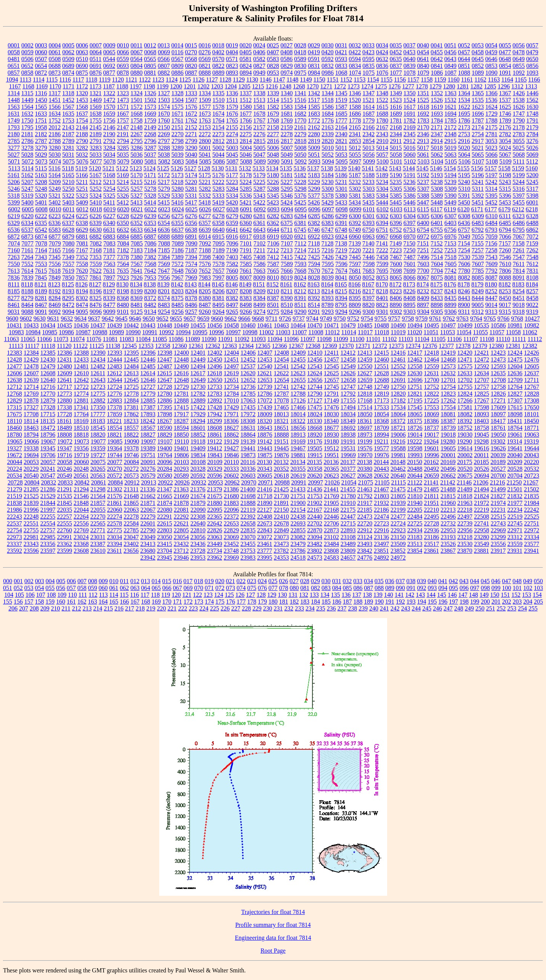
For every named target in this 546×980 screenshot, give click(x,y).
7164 (41, 250)
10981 (515, 325)
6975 (437, 237)
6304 (409, 216)
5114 (27, 168)
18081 (448, 414)
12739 (265, 387)
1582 (273, 107)
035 (379, 581)
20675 (465, 476)
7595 (328, 264)
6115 (423, 209)
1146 (266, 79)
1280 (449, 86)
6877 (55, 237)
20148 (398, 462)
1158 (427, 79)
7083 (110, 243)
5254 (109, 189)
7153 (450, 243)
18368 (381, 421)
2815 (259, 141)
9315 (505, 312)
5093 (314, 161)
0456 (450, 52)
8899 (450, 305)
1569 (96, 107)
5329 (164, 196)
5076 (82, 161)
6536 (14, 230)
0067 (136, 52)
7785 (478, 271)
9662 (231, 319)
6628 (68, 230)
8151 (259, 284)
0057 (532, 45)
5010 (328, 148)
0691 (96, 66)
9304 (423, 312)
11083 (126, 339)
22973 (14, 537)
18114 (31, 421)
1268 (299, 86)
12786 (265, 394)
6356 (191, 223)
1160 (454, 79)
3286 (136, 148)
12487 (165, 366)
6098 (342, 209)
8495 (218, 305)
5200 (532, 175)
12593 (498, 366)
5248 (41, 189)
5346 (287, 196)
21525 (31, 496)
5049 (287, 155)
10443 (148, 325)
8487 (205, 305)
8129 (109, 284)
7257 (478, 250)
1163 (494, 79)
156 (18, 602)
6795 (519, 230)
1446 (532, 93)
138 (367, 595)
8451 (519, 298)
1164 (507, 79)
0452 (396, 52)
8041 (341, 278)
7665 (273, 271)
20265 (98, 469)
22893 (348, 530)
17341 (81, 407)
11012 (332, 332)
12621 (265, 373)
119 (166, 595)
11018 (382, 332)
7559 (96, 264)
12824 (465, 394)
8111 (14, 284)
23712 (181, 551)
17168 (365, 400)
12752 (431, 387)
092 (422, 588)
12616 (181, 373)
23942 (148, 558)
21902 (315, 503)
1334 (205, 93)
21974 (498, 503)
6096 (314, 209)
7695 (382, 271)
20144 (381, 462)
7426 (328, 257)
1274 (367, 86)
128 (261, 595)
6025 (191, 209)
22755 (31, 530)
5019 (450, 148)
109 (62, 595)
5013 (369, 148)
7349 (68, 257)
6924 (341, 237)
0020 (246, 45)
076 (262, 588)
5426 (314, 202)
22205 (415, 510)
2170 (423, 127)
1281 (463, 86)
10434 (48, 325)
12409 (298, 353)
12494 (198, 366)
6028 (232, 209)
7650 (191, 271)
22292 (181, 517)
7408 (259, 257)
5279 (164, 189)
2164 (341, 127)
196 (443, 602)
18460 (14, 428)
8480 (123, 305)
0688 (55, 66)
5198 (505, 175)
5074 (55, 161)
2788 (55, 141)
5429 (328, 202)
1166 (534, 79)
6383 (328, 223)
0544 (109, 59)
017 (188, 581)
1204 (231, 86)
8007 (246, 278)
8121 (41, 284)
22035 (64, 510)
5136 (300, 168)
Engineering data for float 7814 (273, 938)
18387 (448, 421)
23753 (248, 551)
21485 (431, 489)
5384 (382, 196)
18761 (498, 428)
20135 (314, 462)
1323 (123, 93)
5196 (478, 175)
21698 (248, 496)
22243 (14, 517)
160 (61, 602)
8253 (505, 291)
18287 (181, 421)
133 (314, 595)
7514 (437, 257)
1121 (131, 79)
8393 (328, 298)
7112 (300, 243)
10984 (33, 332)
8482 (150, 305)
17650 (532, 407)
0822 (218, 66)
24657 (348, 558)
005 (61, 581)
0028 (300, 45)
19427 (231, 448)
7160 (14, 250)
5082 (164, 161)
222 (183, 608)
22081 (181, 510)
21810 (415, 496)
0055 (505, 45)
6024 (178, 209)
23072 (265, 537)
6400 (423, 223)
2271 (191, 134)
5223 (232, 182)
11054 (464, 332)
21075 (366, 482)
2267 (136, 134)
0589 (300, 59)
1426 (519, 93)
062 (124, 588)
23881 (482, 551)
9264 (218, 312)
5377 (314, 196)
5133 (259, 168)
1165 (521, 79)
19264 (431, 441)
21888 (248, 503)
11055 (480, 332)
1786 (464, 120)
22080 (165, 510)
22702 (315, 523)
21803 (381, 496)
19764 (165, 455)
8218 (382, 291)
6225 (82, 216)
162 (82, 602)
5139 (340, 168)
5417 (191, 202)
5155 (463, 168)
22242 (532, 510)
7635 (123, 271)
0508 (55, 59)
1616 (396, 107)
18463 (31, 428)
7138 (341, 243)
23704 (165, 551)
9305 (437, 312)
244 (416, 608)
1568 (82, 107)
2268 (150, 134)
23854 (415, 551)
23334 (532, 537)
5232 (355, 182)
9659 (203, 319)
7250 (409, 250)
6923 (328, 237)
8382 (232, 298)
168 (146, 602)
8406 (396, 298)
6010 (55, 209)
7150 (409, 243)
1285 (490, 86)
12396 (148, 353)
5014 (382, 148)
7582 (232, 264)
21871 (148, 503)
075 (252, 588)
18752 (465, 428)
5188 (369, 175)
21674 (198, 496)
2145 (96, 127)
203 (517, 602)
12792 (348, 394)
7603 (423, 264)
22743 (498, 523)
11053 (448, 332)
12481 (81, 366)
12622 (281, 373)
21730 (281, 496)
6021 (137, 209)
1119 (105, 79)
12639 (31, 380)
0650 (532, 59)
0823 (232, 66)
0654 (41, 66)
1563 (14, 107)
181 (284, 602)
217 (130, 608)
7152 (436, 243)
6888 (164, 237)
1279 (435, 86)
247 (448, 608)
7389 (177, 257)
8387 (273, 298)
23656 (131, 551)
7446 (369, 257)
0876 (96, 73)
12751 (415, 387)
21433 (298, 489)
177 (241, 602)
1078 (409, 73)
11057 (497, 332)
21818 (465, 496)
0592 (328, 59)
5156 (477, 168)
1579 (232, 107)
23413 (148, 544)
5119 (81, 168)
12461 (398, 359)
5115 (41, 168)
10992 (166, 332)
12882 (98, 400)
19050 (498, 435)
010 (114, 581)
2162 (314, 127)
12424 (515, 353)
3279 (41, 148)
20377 (348, 469)
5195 (464, 175)
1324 (136, 93)
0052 (464, 45)
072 (220, 588)
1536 (491, 100)
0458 (478, 52)
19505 (315, 448)
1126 (198, 79)
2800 (205, 141)
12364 (246, 346)
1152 (346, 79)
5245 (532, 182)
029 (315, 581)
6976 (450, 237)
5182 (300, 175)
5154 (450, 168)
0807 (164, 66)
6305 (423, 216)
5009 (314, 148)
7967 (177, 278)
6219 (14, 216)
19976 (381, 455)
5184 (328, 175)
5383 (369, 196)
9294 (341, 312)
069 (188, 588)
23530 (465, 544)
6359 (232, 223)
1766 (246, 120)
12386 (64, 353)
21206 (481, 482)
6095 (301, 209)
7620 (82, 271)
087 (369, 588)
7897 (109, 278)
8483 (164, 305)
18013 (281, 414)
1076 (382, 73)
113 (103, 595)
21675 (215, 496)
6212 (518, 209)
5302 (355, 189)
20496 (448, 469)
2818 (300, 141)
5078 (110, 161)
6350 (123, 223)
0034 (382, 45)
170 (167, 602)
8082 (464, 278)
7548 (532, 257)
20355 (298, 469)
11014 (349, 332)
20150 (414, 462)
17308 (532, 400)
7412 (273, 257)
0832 (328, 66)
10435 (64, 325)
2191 (123, 134)
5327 (136, 196)
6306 (437, 216)
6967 (382, 237)
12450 (215, 359)
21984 (532, 503)
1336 (232, 93)
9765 (490, 319)
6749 (355, 230)
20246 (64, 469)
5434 (355, 202)
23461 (265, 544)
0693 (123, 66)
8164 (327, 284)
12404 (231, 353)
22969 (498, 530)
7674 (341, 271)
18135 (47, 421)
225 (215, 608)
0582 (259, 59)
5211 (82, 182)
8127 (95, 284)
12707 (482, 380)
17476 (331, 407)
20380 (365, 469)
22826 (215, 530)
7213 (287, 250)
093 (432, 588)
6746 (314, 230)
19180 (331, 441)
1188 (122, 86)
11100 (357, 339)
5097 (355, 161)
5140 (354, 168)
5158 (504, 168)
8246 (464, 291)
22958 (482, 530)
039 (422, 581)
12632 (448, 373)
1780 (382, 120)
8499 (259, 305)
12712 (14, 387)
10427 (532, 319)
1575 (177, 107)
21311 (131, 489)
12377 (446, 346)
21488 (448, 489)
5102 (410, 161)
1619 (437, 107)
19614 (465, 448)
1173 (95, 86)
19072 (65, 441)
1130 (252, 79)
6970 (409, 237)
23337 (14, 544)
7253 (450, 250)
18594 (181, 428)
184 (315, 602)
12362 (213, 346)
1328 (177, 93)
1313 (531, 86)
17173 (381, 400)
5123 (136, 168)
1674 (218, 114)
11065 (28, 339)
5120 (95, 168)
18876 (265, 435)
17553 (431, 407)
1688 (382, 114)
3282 (82, 148)
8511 (300, 305)
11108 (487, 339)
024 (262, 581)
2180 (14, 134)
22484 (415, 517)
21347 (165, 489)
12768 (14, 394)
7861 (96, 278)
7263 (14, 257)
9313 (491, 312)
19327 (14, 448)
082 (315, 588)
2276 (259, 134)
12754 (448, 387)
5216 (150, 182)
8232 (423, 291)
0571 (232, 59)
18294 (198, 421)
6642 (246, 230)
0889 (218, 73)
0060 (41, 52)
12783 (215, 394)
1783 (423, 120)
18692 (348, 428)
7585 (246, 264)
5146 (436, 168)
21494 (482, 489)
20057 (48, 462)
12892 (215, 400)
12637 (532, 373)
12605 (532, 366)
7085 (137, 243)
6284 (300, 216)
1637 (82, 114)
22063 (131, 510)
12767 (532, 387)
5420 (232, 202)
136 (346, 595)
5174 (191, 175)
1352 (437, 93)
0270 (191, 52)
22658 (248, 523)
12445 (131, 359)
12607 (31, 373)
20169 (448, 462)
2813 (232, 141)
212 (77, 608)
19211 (381, 441)
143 (420, 595)
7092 (205, 243)
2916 (464, 141)
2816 (273, 141)
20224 (14, 469)
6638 (191, 230)
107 (41, 595)
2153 (205, 127)
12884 (131, 400)
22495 (431, 517)
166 (124, 602)
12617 (198, 373)
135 (336, 595)
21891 (281, 503)
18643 (265, 428)
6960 (355, 237)
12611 (98, 373)
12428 (14, 359)
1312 (517, 86)
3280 (55, 148)
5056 (369, 155)
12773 (64, 394)
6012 (82, 209)
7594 (314, 264)
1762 (191, 120)
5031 (68, 155)
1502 (150, 100)
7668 (300, 271)
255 (533, 608)
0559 (123, 59)
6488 (532, 223)
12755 (465, 387)
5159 (518, 168)
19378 (131, 448)
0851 (464, 66)
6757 (464, 230)
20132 (281, 462)
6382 (314, 223)
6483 (478, 223)
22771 (98, 530)
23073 (281, 537)
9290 (300, 312)
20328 (198, 469)
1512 (246, 100)
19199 (365, 441)
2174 (478, 127)
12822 (431, 394)
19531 (348, 448)
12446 (148, 359)
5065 (478, 155)
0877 (109, 73)
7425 (314, 257)
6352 (136, 223)
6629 (82, 230)
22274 (115, 517)
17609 (498, 407)
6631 (109, 230)
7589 (287, 264)
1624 (491, 107)
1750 (27, 120)
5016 (409, 148)
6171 (477, 209)
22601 (148, 523)
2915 (450, 141)
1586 (328, 107)
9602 (26, 319)
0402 (218, 52)
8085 (478, 278)
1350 (409, 93)
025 (273, 581)
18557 (131, 428)
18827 (148, 435)
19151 (281, 441)
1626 (519, 107)
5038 (164, 155)
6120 (464, 209)
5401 (41, 202)
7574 (191, 264)
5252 (96, 189)
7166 (68, 250)
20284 (165, 469)
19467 (298, 448)
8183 (518, 284)
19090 (132, 441)
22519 (515, 517)
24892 (381, 558)
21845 (64, 503)
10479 (348, 325)
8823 (382, 305)
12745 (331, 387)
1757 (123, 120)
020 (220, 581)
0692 (109, 66)
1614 (369, 107)
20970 (249, 482)
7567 (136, 264)
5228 (300, 182)
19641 (515, 448)
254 (522, 608)
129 (272, 595)
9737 (299, 319)
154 (537, 595)
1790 (519, 120)
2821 (341, 141)
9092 (55, 312)
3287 (150, 148)
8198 (123, 291)
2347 (437, 134)
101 (517, 588)
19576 (365, 448)
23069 (231, 537)
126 (240, 595)
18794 (31, 435)
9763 (463, 319)
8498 (246, 305)
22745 (515, 523)
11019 (398, 332)
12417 (415, 353)
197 (453, 602)
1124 (172, 79)
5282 (205, 189)
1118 (92, 79)
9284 (287, 312)
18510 (81, 428)
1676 (232, 114)
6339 (96, 223)
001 (18, 581)
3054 (505, 141)
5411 (109, 202)
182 (294, 602)
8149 (245, 284)
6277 (205, 216)
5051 (314, 155)
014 (156, 581)
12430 (48, 359)
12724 (115, 387)
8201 (164, 291)
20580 (165, 476)
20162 (431, 462)
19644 (532, 448)
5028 (27, 155)
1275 (381, 86)
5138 (327, 168)
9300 (369, 312)
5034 (109, 155)
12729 (181, 387)
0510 (82, 59)
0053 (478, 45)
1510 (218, 100)
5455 (519, 202)
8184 (532, 284)
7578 (218, 264)
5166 (82, 175)
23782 (281, 551)
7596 (341, 264)
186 (337, 602)
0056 (519, 45)
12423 (498, 353)
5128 (204, 168)
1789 (505, 120)
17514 (365, 407)
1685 (341, 114)
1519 (341, 100)
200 (485, 602)
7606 (464, 264)
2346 (423, 134)
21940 (415, 503)
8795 (341, 305)
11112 (535, 339)
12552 (398, 366)
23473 (281, 544)
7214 (300, 250)
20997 (315, 482)
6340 (109, 223)
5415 (164, 202)
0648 (505, 59)
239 (363, 608)
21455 (348, 489)
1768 (273, 120)
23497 (381, 544)
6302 (382, 216)
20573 (131, 476)
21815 (448, 496)
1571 (123, 107)
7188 (205, 250)
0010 (123, 45)
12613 (131, 373)
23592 (14, 551)
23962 (215, 558)
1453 (82, 100)
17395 (165, 407)
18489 (64, 428)
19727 (98, 455)
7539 (478, 257)
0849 (450, 66)
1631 (14, 114)
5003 (232, 148)
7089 (178, 243)
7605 (450, 264)
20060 (82, 462)
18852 (198, 435)
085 (347, 588)
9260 (205, 312)
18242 (147, 421)
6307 (450, 216)
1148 (293, 79)
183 (305, 602)
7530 (464, 257)
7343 (41, 257)
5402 (55, 202)
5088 (246, 161)
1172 (82, 86)
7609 (491, 264)
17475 (315, 407)
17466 (298, 407)
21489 (465, 489)
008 (93, 581)
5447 (423, 202)
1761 (177, 120)
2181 (27, 134)
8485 (177, 305)
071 (209, 588)
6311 (505, 216)
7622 (96, 271)
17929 (198, 414)
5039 (177, 155)
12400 (181, 353)
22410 (281, 517)
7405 (246, 257)
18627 (231, 428)
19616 (482, 448)
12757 (482, 387)
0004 (55, 45)
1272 (340, 86)
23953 (198, 558)
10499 (465, 325)
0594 (355, 59)
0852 (478, 66)
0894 (246, 73)
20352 (281, 469)
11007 (299, 332)
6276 (191, 216)
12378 (463, 346)
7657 (218, 271)
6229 (136, 216)
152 (516, 595)
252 (501, 608)
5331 (191, 196)
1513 (259, 100)
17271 (498, 400)
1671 (177, 114)
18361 (364, 421)
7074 (14, 243)
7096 (232, 243)
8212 (300, 291)
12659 (365, 380)
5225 (259, 182)
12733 (215, 387)
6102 (383, 209)
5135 (286, 168)
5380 (341, 196)
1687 (369, 114)
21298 (98, 489)
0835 (369, 66)
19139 (248, 441)
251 (491, 608)
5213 (109, 182)
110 (72, 595)
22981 (31, 537)
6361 (259, 223)
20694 (482, 476)
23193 (448, 537)
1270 (312, 86)
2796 (150, 141)
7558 (82, 264)
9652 (162, 319)
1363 (450, 93)
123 (208, 595)
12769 (31, 394)
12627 (365, 373)
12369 (329, 346)
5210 (68, 182)
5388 (423, 196)
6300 (355, 216)
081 (305, 588)
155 (8, 602)
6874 (41, 237)
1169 (42, 86)
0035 (396, 45)
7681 (355, 271)
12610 (81, 373)
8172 (395, 284)
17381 (131, 407)
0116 (177, 52)
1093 (532, 73)
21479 (415, 489)
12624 (315, 373)
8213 (314, 291)
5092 (301, 161)
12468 (448, 359)
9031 (14, 312)
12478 (31, 366)
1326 (150, 93)
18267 (164, 421)
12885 (148, 400)
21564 (98, 496)
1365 (478, 93)
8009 (259, 278)
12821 (415, 394)
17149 (331, 400)
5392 (478, 196)
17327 (31, 407)
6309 (478, 216)
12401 (198, 353)
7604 (437, 264)
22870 (315, 530)
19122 (215, 441)
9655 (176, 319)
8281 (41, 298)
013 (146, 581)
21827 (498, 496)
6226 (96, 216)
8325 (96, 298)
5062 (437, 155)
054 (39, 588)
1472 (109, 100)
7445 (355, 257)
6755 (437, 230)
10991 (150, 332)
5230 (328, 182)
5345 (273, 196)
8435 (450, 298)
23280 (482, 537)
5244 (519, 182)
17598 (482, 407)
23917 (498, 551)
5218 (177, 182)
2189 (96, 134)
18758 (482, 428)
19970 (365, 455)
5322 (68, 196)
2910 (382, 141)
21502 (532, 489)
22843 (265, 530)
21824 (482, 496)
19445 (281, 448)
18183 (97, 421)
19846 (231, 455)
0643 (450, 59)
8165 (341, 284)
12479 (48, 366)
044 (475, 581)
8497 (232, 305)
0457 (464, 52)
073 (231, 588)
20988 (282, 482)
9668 (258, 319)
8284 (55, 298)
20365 (331, 469)
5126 (177, 168)
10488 (381, 325)
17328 (48, 407)
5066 (491, 155)
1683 (314, 114)
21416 (265, 489)
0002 (27, 45)
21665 (165, 496)
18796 (48, 435)
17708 (31, 414)
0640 (409, 59)
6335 (41, 223)
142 (410, 595)
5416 (177, 202)
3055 (519, 141)
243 (406, 608)
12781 (181, 394)
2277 (273, 134)
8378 (191, 298)
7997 (218, 278)
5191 (409, 175)
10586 (498, 325)
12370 (346, 346)
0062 (68, 52)
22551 (31, 523)
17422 (198, 407)
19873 (248, 455)
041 (443, 581)
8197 (109, 291)
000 (8, 581)
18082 (465, 414)
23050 (165, 537)
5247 (27, 189)
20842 (82, 482)
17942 (215, 414)
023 (252, 581)
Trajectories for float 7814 (273, 912)
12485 (148, 366)
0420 (328, 52)
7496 (423, 257)
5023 (491, 148)
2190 (109, 134)
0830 (300, 66)
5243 (505, 182)
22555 (64, 523)
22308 (198, 517)
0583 (273, 59)
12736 (248, 387)
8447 (491, 298)
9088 (27, 312)
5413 (136, 202)
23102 (331, 537)
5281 (191, 189)
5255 (123, 189)
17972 (248, 414)
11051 (431, 332)
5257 (136, 189)
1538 (519, 100)
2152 (191, 127)
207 (24, 608)
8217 (369, 291)
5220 (191, 182)
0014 (177, 45)
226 (225, 608)
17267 (482, 400)
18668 (315, 428)
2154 (218, 127)
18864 (248, 435)
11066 (44, 339)
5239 (450, 182)
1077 (396, 73)
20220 (531, 462)
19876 (281, 455)
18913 (298, 435)
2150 (164, 127)
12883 (115, 400)
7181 (109, 250)
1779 (369, 120)
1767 (259, 120)
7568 (150, 264)
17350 (98, 407)
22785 (131, 530)
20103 (182, 462)
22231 (498, 510)
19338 (31, 448)
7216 (328, 250)
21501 (515, 489)
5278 (150, 189)
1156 (400, 79)
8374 (164, 298)
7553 (41, 264)
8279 (27, 298)
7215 (314, 250)
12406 (248, 353)
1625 (505, 107)
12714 (31, 387)
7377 (109, 257)
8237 (437, 291)
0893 (232, 73)
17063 (248, 400)
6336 (55, 223)
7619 (68, 271)
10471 (331, 325)
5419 (218, 202)
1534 (464, 100)
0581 (246, 59)
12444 (115, 359)
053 (29, 588)
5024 (505, 148)
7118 (314, 243)
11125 (96, 346)
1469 (96, 100)
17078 (281, 400)
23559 (515, 544)
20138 (364, 462)
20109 (215, 462)
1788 (491, 120)
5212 (96, 182)
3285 (123, 148)
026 (284, 581)
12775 (98, 394)
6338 (82, 223)
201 (496, 602)
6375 (287, 223)
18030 (331, 414)
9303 (409, 312)
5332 (205, 196)
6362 (273, 223)
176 (231, 602)
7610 (505, 264)
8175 (436, 284)
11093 (258, 339)
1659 (109, 114)
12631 (431, 373)
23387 (98, 544)
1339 (273, 93)
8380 (205, 298)
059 (93, 588)
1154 (373, 79)
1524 (409, 100)
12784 (231, 394)
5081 (151, 161)
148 (474, 595)
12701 (448, 380)
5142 (381, 168)
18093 (482, 414)
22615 (165, 523)
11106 (454, 339)
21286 (48, 489)
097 (475, 588)
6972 (423, 237)
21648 (131, 496)
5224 (246, 182)
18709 (381, 428)
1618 (423, 107)
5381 (355, 196)
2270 (177, 134)
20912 (132, 482)
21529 (48, 496)
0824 (246, 66)
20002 (465, 455)
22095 (215, 510)
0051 (450, 45)
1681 (287, 114)
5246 (14, 189)
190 (379, 602)
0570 (218, 59)
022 (241, 581)
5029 (41, 155)
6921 (300, 237)
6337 (68, 223)
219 (151, 608)
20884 (115, 482)
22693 (298, 523)
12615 (165, 373)
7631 (109, 271)
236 (331, 608)
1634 (55, 114)
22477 (398, 517)
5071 (14, 161)
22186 (381, 510)
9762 (449, 319)
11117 (32, 346)
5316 (519, 189)
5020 (464, 148)
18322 (298, 421)
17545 (415, 407)
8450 (505, 298)
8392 (314, 298)
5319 (27, 196)
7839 (27, 278)
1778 (355, 120)
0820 (191, 66)
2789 (68, 141)
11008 (316, 332)
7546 (505, 257)
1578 (218, 107)
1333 (191, 93)
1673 (205, 114)
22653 (231, 523)
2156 (246, 127)
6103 (396, 209)
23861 (431, 551)
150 (495, 595)
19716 (64, 455)
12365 (263, 346)
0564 (136, 59)
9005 (478, 305)
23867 (448, 551)
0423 (369, 52)
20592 (198, 476)
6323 (519, 216)
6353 (150, 223)
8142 (177, 284)
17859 (115, 414)
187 (347, 602)
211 (66, 608)
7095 (219, 243)
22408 (265, 517)
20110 (231, 462)
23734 (215, 551)
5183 (314, 175)
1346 (355, 93)
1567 (68, 107)
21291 (64, 489)
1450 (41, 100)
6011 (68, 209)
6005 (28, 209)
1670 (164, 114)
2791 (96, 141)
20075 (98, 462)
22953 (448, 530)
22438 (298, 517)
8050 (355, 278)
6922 (314, 237)
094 (443, 588)
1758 (136, 120)
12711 (531, 380)
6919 (273, 237)
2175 (491, 127)
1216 (271, 86)
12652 (248, 380)
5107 (478, 161)
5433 (341, 202)
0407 (273, 52)
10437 (98, 325)
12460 (381, 359)
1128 (225, 79)
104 (9, 595)
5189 (382, 175)
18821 (115, 435)
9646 (135, 319)
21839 (31, 503)
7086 (151, 243)
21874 (165, 503)
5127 (190, 168)
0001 (14, 45)
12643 (98, 380)
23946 (181, 558)
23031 (98, 537)
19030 (465, 435)
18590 (165, 428)
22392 (248, 517)
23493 (365, 544)
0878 (123, 73)
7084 (123, 243)
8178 (464, 284)
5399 (14, 202)
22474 (381, 517)
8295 (68, 298)
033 (358, 581)
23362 (64, 544)
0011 (136, 45)
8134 (136, 284)
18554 (115, 428)
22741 (482, 523)
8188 (27, 291)
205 (538, 602)
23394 (115, 544)
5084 (191, 161)
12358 (163, 346)
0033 (369, 45)
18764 (515, 428)
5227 (287, 182)
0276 (205, 52)
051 (8, 588)
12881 (81, 400)
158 (39, 602)
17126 (298, 400)
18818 (81, 435)
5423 (273, 202)
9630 (39, 319)
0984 (314, 73)
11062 (530, 332)
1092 (519, 73)
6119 (450, 209)
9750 (340, 319)
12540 (265, 366)
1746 (505, 114)
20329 (215, 469)
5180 (273, 175)
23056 (198, 537)
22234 (515, 510)
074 (241, 588)
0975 (300, 73)
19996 (431, 455)
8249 (478, 291)
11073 (61, 339)
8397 (369, 298)
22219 (482, 510)
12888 (181, 400)
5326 (123, 196)
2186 (55, 134)
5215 (136, 182)
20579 (148, 476)
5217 (164, 182)
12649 (198, 380)
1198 (149, 86)
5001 (205, 148)
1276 (394, 86)
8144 (204, 284)
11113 (16, 346)
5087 (232, 161)
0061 (55, 52)
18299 (214, 421)
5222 (218, 182)
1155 (386, 79)
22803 (165, 530)
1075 (369, 73)
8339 (109, 298)
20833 (65, 482)
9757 (394, 319)
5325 (109, 196)
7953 (150, 278)
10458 (231, 325)
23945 (165, 558)
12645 (131, 380)
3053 (491, 141)
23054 (181, 537)
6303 (396, 216)
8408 (409, 298)
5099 (369, 161)
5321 (55, 196)
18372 (398, 421)
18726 (415, 428)
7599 (382, 264)
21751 (298, 496)
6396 (396, 223)
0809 (177, 66)
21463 (365, 489)
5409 (82, 202)
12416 (398, 353)
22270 (98, 517)
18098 (515, 414)
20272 (131, 469)
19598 (415, 448)
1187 (109, 86)
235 (321, 608)
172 (188, 602)
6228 (123, 216)
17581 (465, 407)
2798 (177, 141)
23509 (398, 544)
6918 (259, 237)
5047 (259, 155)
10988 (100, 332)
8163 (314, 284)
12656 (315, 380)
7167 (82, 250)
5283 (218, 189)
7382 (150, 257)
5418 (205, 202)
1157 (413, 79)
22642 (215, 523)
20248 (81, 469)
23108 (348, 537)
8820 (369, 305)
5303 (369, 189)
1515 (287, 100)
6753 (409, 230)
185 (326, 602)
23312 (515, 537)
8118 (27, 284)
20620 (315, 476)
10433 (31, 325)
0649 (519, 59)
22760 (64, 530)
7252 (437, 250)
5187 (355, 175)
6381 (300, 223)
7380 (136, 257)
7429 (341, 257)
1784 (437, 120)
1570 (109, 107)
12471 (465, 359)
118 (155, 595)
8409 (423, 298)
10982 (532, 325)
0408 (287, 52)
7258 (491, 250)
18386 (431, 421)
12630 (415, 373)
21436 (315, 489)
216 (119, 608)
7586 (259, 264)
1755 (96, 120)
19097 (148, 441)
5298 (300, 189)
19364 (115, 448)
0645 (478, 59)
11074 (77, 339)
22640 (198, 523)
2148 (136, 127)
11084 (143, 339)
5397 (519, 196)
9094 (68, 312)
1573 (150, 107)
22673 (265, 523)
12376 (430, 346)
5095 (342, 161)
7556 (55, 264)
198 (464, 602)
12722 (81, 387)
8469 (55, 305)
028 (305, 581)
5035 (123, 155)
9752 (353, 319)
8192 (55, 291)
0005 (68, 45)
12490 (181, 366)
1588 (355, 107)
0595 (369, 59)
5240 (464, 182)
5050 (300, 155)
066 (167, 588)
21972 (482, 503)
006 (71, 581)
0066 (123, 52)
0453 (409, 52)
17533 (381, 407)
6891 (191, 237)
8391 (300, 298)
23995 (265, 558)
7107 (287, 243)
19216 (398, 441)
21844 (48, 503)
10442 (131, 325)
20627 (348, 476)
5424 (287, 202)
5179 (259, 175)
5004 (246, 148)
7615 (41, 271)
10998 (250, 332)
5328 (150, 196)
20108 (198, 462)
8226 (409, 291)
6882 (96, 237)
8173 (409, 284)
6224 (68, 216)
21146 (464, 482)
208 (34, 608)
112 (93, 595)
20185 (481, 462)
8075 (437, 278)
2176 (505, 127)
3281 (68, 148)
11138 (113, 346)
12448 (181, 359)
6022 (151, 209)
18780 (14, 435)
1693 (437, 114)
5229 (314, 182)
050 (538, 581)
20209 (515, 462)
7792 (491, 271)
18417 (498, 421)
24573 (315, 558)
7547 (519, 257)
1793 (14, 127)
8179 (477, 284)
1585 (314, 107)
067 (177, 588)
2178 (519, 127)
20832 (49, 482)
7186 (177, 250)
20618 (281, 476)
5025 (519, 148)
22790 (148, 530)
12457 (331, 359)
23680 (148, 551)
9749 (326, 319)
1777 (341, 120)
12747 (348, 387)
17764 (81, 414)
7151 (423, 243)
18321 (281, 421)
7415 (287, 257)
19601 (431, 448)
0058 (14, 52)
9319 (532, 312)
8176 (450, 284)
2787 (41, 141)
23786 (298, 551)
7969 (191, 278)
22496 (448, 517)
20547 (48, 476)
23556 (498, 544)
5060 (409, 155)
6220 (27, 216)
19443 (265, 448)
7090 (191, 243)
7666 (287, 271)
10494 (415, 325)
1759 (150, 120)
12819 (381, 394)
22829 (231, 530)
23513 (415, 544)
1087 (450, 73)
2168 (396, 127)
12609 (64, 373)
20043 (532, 455)
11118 (48, 346)
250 (480, 608)
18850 (181, 435)
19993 (415, 455)
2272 (205, 134)
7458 (382, 257)
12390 (98, 353)
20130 (264, 462)
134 (325, 595)
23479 (298, 544)
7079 (55, 243)
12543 (315, 366)
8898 (437, 305)
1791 (532, 120)
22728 (431, 523)
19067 (48, 441)
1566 (55, 107)
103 (538, 588)
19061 (515, 435)
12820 (398, 394)
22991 (64, 537)
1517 (314, 100)
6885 (136, 237)
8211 (286, 291)
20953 (215, 482)
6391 (341, 223)
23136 (381, 537)
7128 (327, 243)
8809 (355, 305)
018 (199, 581)
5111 (519, 161)
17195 (415, 400)
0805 (150, 66)
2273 (218, 134)
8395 (355, 298)
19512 (331, 448)
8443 (464, 298)
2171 (437, 127)
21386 (231, 489)
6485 (505, 223)
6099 (355, 209)
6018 (96, 209)
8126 (82, 284)
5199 (519, 175)
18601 (198, 428)
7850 (68, 278)
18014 (298, 414)
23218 (465, 537)
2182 (41, 134)
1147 (279, 79)
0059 (27, 52)
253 (512, 608)
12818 (365, 394)
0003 (41, 45)
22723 (381, 523)
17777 (98, 414)
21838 (14, 503)
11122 (81, 346)
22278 (131, 517)
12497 (231, 366)
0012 (150, 45)
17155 (348, 400)
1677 (246, 114)
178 (252, 602)
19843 (215, 455)
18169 (81, 421)
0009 (109, 45)
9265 (232, 312)
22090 (198, 510)
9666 (244, 319)
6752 (396, 230)
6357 (205, 223)
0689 (68, 66)
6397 (409, 223)
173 (199, 602)
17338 (64, 407)
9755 (381, 319)
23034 (115, 537)
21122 (415, 482)
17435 (248, 407)
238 (353, 608)
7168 (96, 250)
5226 (273, 182)
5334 (232, 196)
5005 (259, 148)
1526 (437, 100)
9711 (271, 319)
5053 (341, 155)
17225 (431, 400)
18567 (148, 428)
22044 (81, 510)
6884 (123, 237)
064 (146, 588)
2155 (232, 127)
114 (114, 595)
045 (485, 581)
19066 (31, 441)
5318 (14, 196)
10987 (83, 332)
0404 (232, 52)
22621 (181, 523)
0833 (341, 66)
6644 (273, 230)
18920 (315, 435)
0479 (532, 52)
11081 (110, 339)
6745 (300, 230)
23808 (331, 551)
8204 (191, 291)
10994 (183, 332)
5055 (355, 155)
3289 (177, 148)
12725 (131, 387)
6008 (41, 209)
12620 (248, 373)
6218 (532, 209)
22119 (248, 510)
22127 (265, 510)
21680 (231, 496)
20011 (481, 455)
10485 (365, 325)
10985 (50, 332)
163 (93, 602)
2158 (273, 127)
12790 (315, 394)
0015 (191, 45)
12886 (165, 400)
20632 (381, 476)
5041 (205, 155)
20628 (365, 476)
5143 (395, 168)
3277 (14, 148)
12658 (348, 380)
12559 (431, 366)
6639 (205, 230)
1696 (478, 114)
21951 (431, 503)
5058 (396, 155)
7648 (177, 271)
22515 (498, 517)
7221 (369, 250)
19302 (498, 441)
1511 (232, 100)
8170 (382, 284)
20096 (165, 462)
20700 (498, 476)
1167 (15, 86)
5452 (491, 202)
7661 (246, 271)
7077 (28, 243)
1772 (314, 120)
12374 (413, 346)
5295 (287, 189)
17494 (348, 407)
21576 (115, 496)
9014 (491, 305)
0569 (205, 59)
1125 (185, 79)
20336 (248, 469)
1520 (355, 100)
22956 (465, 530)
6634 (150, 230)
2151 (177, 127)
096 (464, 588)
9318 (519, 312)
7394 (191, 257)
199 (475, 602)
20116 (248, 462)
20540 (31, 476)
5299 (314, 189)
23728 (198, 551)
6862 (532, 230)
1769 (287, 120)
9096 (96, 312)
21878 (181, 503)
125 (229, 595)
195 (432, 602)
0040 (423, 45)
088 (379, 588)
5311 (478, 189)
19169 (298, 441)
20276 (148, 469)
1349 (396, 93)
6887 (150, 237)
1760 (164, 120)
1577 (205, 107)
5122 (122, 168)
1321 (96, 93)
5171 (150, 175)
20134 (298, 462)
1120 (118, 79)
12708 (498, 380)
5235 (396, 182)
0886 (177, 73)
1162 (480, 79)
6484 (491, 223)
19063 (532, 435)
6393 (369, 223)
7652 (205, 271)
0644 (464, 59)
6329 (14, 223)
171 (177, 602)
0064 (96, 52)
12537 (248, 366)
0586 (287, 59)
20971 (265, 482)
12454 (281, 359)
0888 (205, 73)
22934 (415, 530)
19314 (515, 441)
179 (262, 602)
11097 (308, 339)
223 (193, 608)
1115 (52, 79)
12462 (415, 359)
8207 (232, 291)
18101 (532, 414)
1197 (136, 86)
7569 (164, 264)
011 (124, 581)
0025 (273, 45)
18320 (264, 421)
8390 (287, 298)
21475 (398, 489)
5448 (437, 202)
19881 (298, 455)
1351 (423, 93)
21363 (181, 489)
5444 (382, 202)
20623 (331, 476)
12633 (465, 373)
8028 (314, 278)
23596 (31, 551)
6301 (369, 216)
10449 (181, 325)
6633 (136, 230)
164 (103, 602)
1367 (505, 93)
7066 (505, 237)
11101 (373, 339)
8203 (177, 291)
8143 (191, 284)
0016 (205, 45)
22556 (81, 523)
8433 (437, 298)
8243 (450, 291)
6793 (491, 230)
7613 (14, 271)
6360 (246, 223)
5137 (313, 168)
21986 (14, 510)
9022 (532, 305)
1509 (205, 100)
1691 (409, 114)
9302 (396, 312)
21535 (64, 496)
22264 (81, 517)
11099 (341, 339)
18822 (131, 435)
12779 (148, 394)
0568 (191, 59)
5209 (55, 182)
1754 (82, 120)
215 (108, 608)
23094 (315, 537)
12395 (131, 353)
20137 (348, 462)
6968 (396, 237)
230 (268, 608)
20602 (231, 476)
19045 (482, 435)
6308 (464, 216)
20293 (181, 469)
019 (209, 581)
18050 (365, 414)
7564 (123, 264)
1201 (190, 86)
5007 (287, 148)
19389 (148, 448)
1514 (273, 100)
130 (282, 595)
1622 (464, 107)
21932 (381, 503)
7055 (478, 237)
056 (61, 588)
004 (50, 581)
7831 (532, 271)
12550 (365, 366)
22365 (215, 517)
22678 (281, 523)
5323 (82, 196)
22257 (64, 517)
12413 (365, 353)
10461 (265, 325)
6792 (478, 230)
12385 (48, 353)
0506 (27, 59)
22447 (348, 517)
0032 (355, 45)
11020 (415, 332)
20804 (32, 482)
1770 (300, 120)
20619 (298, 476)
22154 (298, 510)
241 (384, 608)
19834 (198, 455)
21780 (348, 496)
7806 (505, 271)
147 (463, 595)
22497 (465, 517)
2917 (478, 141)
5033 (96, 155)
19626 (498, 448)
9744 (312, 319)
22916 (381, 530)
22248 (31, 517)
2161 (300, 127)
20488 (415, 469)
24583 (331, 558)
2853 (355, 141)
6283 (287, 216)
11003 (283, 332)
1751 (41, 120)
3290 (191, 148)
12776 (115, 394)
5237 (423, 182)
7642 (150, 271)
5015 (396, 148)
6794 (505, 230)
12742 (298, 387)
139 (378, 595)
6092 (260, 209)
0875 (82, 73)
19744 (115, 455)
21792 (365, 496)
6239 (150, 216)
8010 (273, 278)
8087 (491, 278)
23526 (448, 544)
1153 (360, 79)
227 (236, 608)
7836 (14, 278)
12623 (298, 373)
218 (140, 608)
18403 (481, 421)
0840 (423, 66)
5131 (231, 168)
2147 (123, 127)
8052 (369, 278)
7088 (164, 243)
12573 (448, 366)
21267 (531, 482)
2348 (450, 134)
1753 (68, 120)
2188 (82, 134)
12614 (148, 373)
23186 (431, 537)
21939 (398, 503)
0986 (328, 73)
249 (469, 608)
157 (29, 602)
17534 (398, 407)
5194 (450, 175)
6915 (218, 237)
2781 (491, 134)
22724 (398, 523)
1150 (319, 79)
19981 (398, 455)
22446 (331, 517)
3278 (27, 148)
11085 (159, 339)
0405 (246, 52)
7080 (69, 243)
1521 (369, 100)
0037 (409, 45)
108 (51, 595)
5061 (423, 155)
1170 (55, 86)
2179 (532, 127)
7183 (136, 250)
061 (114, 588)
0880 (136, 73)
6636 (164, 230)
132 (304, 595)
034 (369, 581)
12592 (482, 366)
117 (145, 595)
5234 (382, 182)
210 (55, 608)
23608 (81, 551)
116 (134, 595)
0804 (136, 66)
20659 (431, 476)
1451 (55, 100)
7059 (491, 237)
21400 (248, 489)
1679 (273, 114)
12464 (431, 359)
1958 (41, 127)
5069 (532, 155)
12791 (331, 394)
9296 (355, 312)
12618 (215, 373)
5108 (492, 161)
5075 (69, 161)
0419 (314, 52)
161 (71, 602)
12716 (48, 387)
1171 (68, 86)
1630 (532, 107)
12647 (165, 380)
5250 (68, 189)
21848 (81, 503)
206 (13, 608)
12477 (14, 366)
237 (342, 608)
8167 (368, 284)
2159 (287, 127)
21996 (31, 510)
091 (411, 588)
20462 (398, 469)
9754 (367, 319)
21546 (81, 496)
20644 (415, 476)
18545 (98, 428)
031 (337, 581)
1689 (396, 114)
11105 (438, 339)
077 (273, 588)
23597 (48, 551)
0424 (382, 52)
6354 (164, 223)
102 (528, 588)
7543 (491, 257)
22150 (281, 510)
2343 (382, 134)
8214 (328, 291)
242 (395, 608)
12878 (31, 400)
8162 (300, 284)
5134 (272, 168)
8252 (491, 291)
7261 (519, 250)
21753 (315, 496)
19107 (165, 441)
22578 (115, 523)
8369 (136, 298)
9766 (504, 319)
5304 (382, 189)
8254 (519, 291)
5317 (532, 189)
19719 (81, 455)
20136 (331, 462)
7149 (395, 243)
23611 (114, 551)
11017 (365, 332)
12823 (448, 394)
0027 (287, 45)
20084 (132, 462)
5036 (136, 155)
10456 (215, 325)
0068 (150, 52)
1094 (12, 79)
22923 (398, 530)
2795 (136, 141)
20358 (315, 469)
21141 (431, 482)
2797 (164, 141)
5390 (450, 196)
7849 (55, 278)
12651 (231, 380)
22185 (365, 510)
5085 (205, 161)
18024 (315, 414)
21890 (265, 503)
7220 (355, 250)
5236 (409, 182)
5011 (341, 148)
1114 (38, 79)
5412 (123, 202)
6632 (123, 230)
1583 (287, 107)
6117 (437, 209)
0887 (191, 73)
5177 (232, 175)
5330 (177, 196)
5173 (177, 175)
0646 (491, 59)
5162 (27, 175)
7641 (136, 271)
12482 (98, 366)
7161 (27, 250)
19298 (481, 441)
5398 (532, 196)
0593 (341, 59)
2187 (68, 134)
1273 (353, 86)
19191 (348, 441)
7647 (164, 271)
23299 (498, 537)
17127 (315, 400)
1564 (27, 107)
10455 (198, 325)
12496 (215, 366)
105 (19, 595)
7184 (150, 250)
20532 (532, 469)
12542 (298, 366)
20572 (115, 476)
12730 (198, 387)
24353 (281, 558)
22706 (331, 523)
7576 (205, 264)
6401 (437, 223)
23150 (398, 537)
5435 (369, 202)
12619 (231, 373)
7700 (423, 271)
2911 (396, 141)
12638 (14, 380)
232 (289, 608)
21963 (465, 503)
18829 (165, 435)
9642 (108, 319)
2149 (150, 127)
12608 (48, 373)
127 (251, 595)
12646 (148, 380)
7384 (164, 257)
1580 (246, 107)
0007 (96, 45)
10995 (200, 332)
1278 (422, 86)
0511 (95, 59)
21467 (381, 489)
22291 (165, 517)
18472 (48, 428)
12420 (465, 353)
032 (347, 581)
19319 (531, 441)
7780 (464, 271)
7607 (478, 264)
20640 (398, 476)
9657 (190, 319)
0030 (328, 45)
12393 (115, 353)
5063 (450, 155)
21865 (131, 503)
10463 (281, 325)
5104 (437, 161)
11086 (176, 339)
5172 (164, 175)
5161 (14, 175)
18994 (381, 435)
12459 (365, 359)
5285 (246, 189)
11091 (225, 339)
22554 (48, 523)
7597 (355, 264)
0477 (505, 52)
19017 (431, 435)
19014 (415, 435)
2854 (369, 141)
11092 (242, 339)
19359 (98, 448)
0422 (355, 52)
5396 (505, 196)
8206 (218, 291)
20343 (265, 469)
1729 (491, 114)
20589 (181, 476)
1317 (55, 93)
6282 (273, 216)
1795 (27, 127)
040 (432, 581)
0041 (437, 45)
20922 (165, 482)
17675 (14, 414)
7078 (41, 243)
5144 (409, 168)
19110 (181, 441)
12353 (146, 346)
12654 (281, 380)
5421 (246, 202)
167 (135, 602)
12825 (482, 394)
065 (156, 588)
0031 (341, 45)
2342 (369, 134)
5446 (409, 202)
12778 (131, 394)
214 (98, 608)
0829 (287, 66)
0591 (314, 59)
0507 (41, 59)
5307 (423, 189)
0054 (491, 45)
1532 (450, 100)
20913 (149, 482)
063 (135, 588)
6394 (382, 223)
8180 (491, 284)
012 (135, 581)
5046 (246, 155)
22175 (348, 510)
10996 (217, 332)
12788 (298, 394)
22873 (331, 530)
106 (30, 595)
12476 (532, 359)
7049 (464, 237)
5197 (491, 175)
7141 (382, 243)
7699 (409, 271)
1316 (41, 93)
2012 (55, 127)
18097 (498, 414)
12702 (465, 380)
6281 (259, 216)
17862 (131, 414)
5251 (82, 189)
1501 (136, 100)
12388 (81, 353)
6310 (491, 216)
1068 (341, 73)
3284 (109, 148)
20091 (148, 462)
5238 (437, 182)
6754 (423, 230)
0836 (382, 66)
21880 (215, 503)
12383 (14, 353)
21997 (48, 510)
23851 (381, 551)
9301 (382, 312)
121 (187, 595)
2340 (341, 134)
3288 (164, 148)
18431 (515, 421)
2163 (328, 127)
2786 (27, 141)
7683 (369, 271)
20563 (98, 476)
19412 (215, 448)
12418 (431, 353)
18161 (64, 421)
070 (199, 588)
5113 (14, 168)
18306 (231, 421)
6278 (218, 216)
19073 (82, 441)
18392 (464, 421)
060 (103, 588)
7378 (123, 257)
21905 (331, 503)
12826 (498, 394)
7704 (437, 271)
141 (399, 595)
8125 (68, 284)
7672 (328, 271)
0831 (314, 66)
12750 (398, 387)
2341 (355, 134)
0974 (287, 73)
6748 (341, 230)
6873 (27, 237)
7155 (477, 243)
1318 (68, 93)
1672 (191, 114)
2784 (532, 134)
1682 (300, 114)
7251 (423, 250)
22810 (198, 530)
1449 (27, 100)
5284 (232, 189)
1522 (382, 100)
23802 (315, 551)
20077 (115, 462)
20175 (464, 462)
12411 (331, 353)
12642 (81, 380)
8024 (300, 278)
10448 (165, 325)
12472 (482, 359)
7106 (273, 243)
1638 (96, 114)
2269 (164, 134)
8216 (355, 291)
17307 (515, 400)
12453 (265, 359)
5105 (451, 161)
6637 (177, 230)
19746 (131, 455)
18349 (348, 421)
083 (326, 588)
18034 (348, 414)
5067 (505, 155)
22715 (348, 523)
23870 (465, 551)
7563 (109, 264)
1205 (244, 86)
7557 (68, 264)
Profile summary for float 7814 (273, 925)
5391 (464, 196)
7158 (518, 243)
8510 (287, 305)
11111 (519, 339)
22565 (98, 523)
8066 (409, 278)
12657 (331, 380)
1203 (217, 86)
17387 (148, 407)
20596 (215, 476)
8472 (68, 305)
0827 (259, 66)
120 (176, 595)
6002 (14, 209)
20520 (465, 469)
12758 (498, 387)
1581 (259, 107)
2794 (123, 141)
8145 (218, 284)
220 (162, 608)
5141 (368, 168)
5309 (450, 189)
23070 (248, 537)
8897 (423, 305)
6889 (177, 237)
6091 (246, 209)
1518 (328, 100)
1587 (341, 107)
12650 (215, 380)
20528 (515, 469)
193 (411, 602)
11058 (513, 332)
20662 (448, 476)
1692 (423, 114)
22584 (131, 523)
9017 (505, 305)
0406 (259, 52)
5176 (218, 175)
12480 (64, 366)
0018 (218, 45)
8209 (259, 291)
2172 (450, 127)
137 (357, 595)
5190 (396, 175)
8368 (123, 298)
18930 (331, 435)
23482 (315, 544)
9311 (464, 312)
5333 (218, 196)
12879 (48, 400)
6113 (410, 209)
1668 (136, 114)
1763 (205, 120)
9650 (149, 319)
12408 (281, 353)
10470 (315, 325)
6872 (14, 237)
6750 (369, 230)
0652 (27, 66)
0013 (164, 45)
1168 (28, 86)
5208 (41, 182)
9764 (476, 319)
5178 (246, 175)
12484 (131, 366)
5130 (218, 168)
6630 (96, 230)
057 (71, 588)
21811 (431, 496)
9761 (435, 319)
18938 (348, 435)
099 (496, 588)
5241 (478, 182)
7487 (409, 257)
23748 (231, 551)
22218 (465, 510)
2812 (218, 141)
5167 (96, 175)
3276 (532, 141)
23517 (431, 544)
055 (50, 588)
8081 (450, 278)
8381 (218, 298)
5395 (491, 196)
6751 (382, 230)
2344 (396, 134)
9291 (314, 312)
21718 (265, 496)
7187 (191, 250)
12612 (115, 373)
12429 (31, 359)
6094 (287, 209)
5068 (519, 155)
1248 (285, 86)
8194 (82, 291)
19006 (398, 435)
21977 (515, 503)
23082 (298, 537)
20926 (182, 482)
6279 (232, 216)
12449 (198, 359)
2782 (505, 134)
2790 (82, 141)
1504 (177, 100)
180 (273, 602)
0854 (505, 66)
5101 (396, 161)
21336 (148, 489)
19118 (198, 441)
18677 (331, 428)
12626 (348, 373)
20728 (15, 482)
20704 (515, 476)
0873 (55, 73)
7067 (519, 237)
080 (294, 588)
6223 (55, 216)
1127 (212, 79)
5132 (245, 168)
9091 (41, 312)
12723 (98, 387)
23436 (198, 544)
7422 (300, 257)
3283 (96, 148)
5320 (41, 196)
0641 (423, 59)
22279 (148, 517)
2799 (191, 141)
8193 (68, 291)
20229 (31, 469)
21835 (532, 496)
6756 (450, 230)
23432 (181, 544)
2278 (287, 134)
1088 (464, 73)
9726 (285, 319)
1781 (396, 120)
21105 (382, 482)
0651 (14, 66)
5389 (437, 196)
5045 (232, 155)
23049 (148, 537)
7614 (27, 271)
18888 (281, 435)
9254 (164, 312)
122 (198, 595)
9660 (217, 319)
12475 (515, 359)
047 (507, 581)
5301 (341, 189)
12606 (14, 373)
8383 (246, 298)
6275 (177, 216)
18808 (64, 435)
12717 (64, 387)
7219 (341, 250)
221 (172, 608)
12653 (265, 380)
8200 (150, 291)
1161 (467, 79)
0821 (205, 66)
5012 (355, 148)
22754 (14, 530)
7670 (314, 271)
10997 (233, 332)
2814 (246, 141)
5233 (369, 182)
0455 (437, 52)
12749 (381, 387)
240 (374, 608)
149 (484, 595)
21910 (348, 503)
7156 (491, 243)
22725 (415, 523)
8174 (423, 284)
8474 (82, 305)
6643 (259, 230)
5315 (505, 189)
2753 (464, 134)
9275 (273, 312)
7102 (260, 243)
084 (337, 588)
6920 (287, 237)
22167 (315, 510)
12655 (298, 380)
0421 (341, 52)
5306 (409, 189)
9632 (67, 319)
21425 (281, 489)
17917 (181, 414)
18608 (215, 428)
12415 (381, 353)
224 (204, 608)
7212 (273, 250)
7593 (300, 264)
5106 (464, 161)
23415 (165, 544)
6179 (505, 209)
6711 (286, 230)
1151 (333, 79)
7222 (382, 250)
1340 (287, 93)
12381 (513, 346)
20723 (532, 476)
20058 (65, 462)
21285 (31, 489)
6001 (532, 202)
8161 (286, 284)
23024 (81, 537)
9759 (422, 319)
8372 (150, 298)
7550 (14, 264)
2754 (478, 134)
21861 (115, 503)
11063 (12, 339)
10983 (16, 332)
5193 (437, 175)
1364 (464, 93)
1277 (408, 86)
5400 (27, 202)
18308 (248, 421)
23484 (331, 544)
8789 (328, 305)
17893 (148, 414)
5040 (191, 155)
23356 (48, 544)
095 (453, 588)
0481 (14, 59)
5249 (55, 189)
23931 (515, 551)
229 (257, 608)
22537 (14, 523)
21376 (198, 489)
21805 (398, 496)
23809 (348, 551)
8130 (122, 284)
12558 (415, 366)
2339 (328, 134)
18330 (314, 421)
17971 (231, 414)
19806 (181, 455)
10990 (133, 332)
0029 (314, 45)
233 (300, 608)
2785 (14, 141)
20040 (515, 455)
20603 (248, 476)
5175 (205, 175)
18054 (381, 414)
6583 (55, 230)
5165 (68, 175)
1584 (300, 107)
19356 (81, 448)
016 (177, 581)
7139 (355, 243)
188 (358, 602)
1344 (328, 93)
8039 (328, 278)
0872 (41, 73)
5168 (109, 175)
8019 (287, 278)
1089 (478, 73)
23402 (131, 544)
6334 (27, 223)
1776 (328, 120)
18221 (114, 421)
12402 (215, 353)
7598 (369, 264)
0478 (519, 52)
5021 (478, 148)
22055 (98, 510)
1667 (123, 114)
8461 (14, 305)
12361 (196, 346)
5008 (300, 148)
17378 (115, 407)
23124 (365, 537)
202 (507, 602)
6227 (109, 216)
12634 (482, 373)
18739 (448, 428)
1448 (14, 100)
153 (527, 595)
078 (284, 588)
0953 (273, 73)
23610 (98, 551)
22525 (532, 517)
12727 (148, 387)
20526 (482, 469)
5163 (41, 175)
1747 (519, 114)
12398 (165, 353)
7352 (82, 257)
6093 (273, 209)
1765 (232, 120)
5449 (450, 202)
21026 (332, 482)
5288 (273, 189)
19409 (198, 448)
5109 (505, 161)
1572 (136, 107)
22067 (148, 510)
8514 (314, 305)
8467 (41, 305)
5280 (177, 189)
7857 (82, 278)
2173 (464, 127)
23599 (64, 551)
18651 (281, 428)
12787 (281, 394)
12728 (165, 387)
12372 (380, 346)
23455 (248, 544)
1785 (450, 120)
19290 (464, 441)
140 (389, 595)
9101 (123, 312)
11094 (275, 339)
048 (517, 581)
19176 (315, 441)
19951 (331, 455)
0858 (27, 73)
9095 (82, 312)
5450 (464, 202)
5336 (246, 196)
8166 (355, 284)
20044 (15, 462)
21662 (148, 496)
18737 (431, 428)
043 (464, 581)
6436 (464, 223)
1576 (191, 107)
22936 (431, 530)
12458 (348, 359)
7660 (232, 271)
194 (422, 602)
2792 (109, 141)
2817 (287, 141)
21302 (115, 489)
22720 (365, 523)
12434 (98, 359)
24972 (398, 558)
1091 (505, 73)
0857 (14, 73)
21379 (215, 489)
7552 (27, 264)
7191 (246, 250)
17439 (265, 407)
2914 (437, 141)
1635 (68, 114)
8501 (273, 305)
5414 (150, 202)
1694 (450, 114)
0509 (68, 59)
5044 (218, 155)
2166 (369, 127)
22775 (115, 530)
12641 (64, 380)
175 (220, 602)
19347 (64, 448)
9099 (109, 312)
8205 (205, 291)
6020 (123, 209)
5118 (68, 168)
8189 (41, 291)
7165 (55, 250)
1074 (355, 73)
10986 (66, 332)
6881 (82, 237)
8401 (382, 298)
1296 (504, 86)
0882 (164, 73)
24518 (298, 558)
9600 (12, 319)
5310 (464, 189)
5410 (96, 202)
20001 (448, 455)
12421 (482, 353)
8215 (341, 291)
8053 (382, 278)
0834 (355, 66)
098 (485, 588)
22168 (331, 510)
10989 (116, 332)
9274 (259, 312)
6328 (532, 216)
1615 (382, 107)
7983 (205, 278)
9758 (408, 319)
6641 (232, 230)
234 (310, 608)
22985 (48, 537)
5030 (55, 155)
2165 (355, 127)
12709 (515, 380)
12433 (81, 359)
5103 (424, 161)
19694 (31, 455)
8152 (273, 284)
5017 (423, 148)
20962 (232, 482)
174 (209, 602)
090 (400, 588)
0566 (164, 59)
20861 (99, 482)
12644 (115, 380)
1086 (437, 73)
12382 (530, 346)
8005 (232, 278)
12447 (165, 359)
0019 (232, 45)
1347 (369, 93)
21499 (498, 489)
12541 (281, 366)
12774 (81, 394)
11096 (291, 339)
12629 (398, 373)
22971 (515, 530)
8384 (259, 298)
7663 (259, 271)
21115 (398, 482)
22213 (448, 510)
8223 (396, 291)
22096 (231, 510)
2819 (314, 141)
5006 (273, 148)
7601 (409, 264)
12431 (64, 359)
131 (293, 595)
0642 (437, 59)
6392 (355, 223)
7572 (177, 264)
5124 (149, 168)
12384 (31, 353)
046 (496, 581)
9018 (519, 305)
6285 (314, 216)
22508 (482, 517)
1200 (176, 86)
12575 (465, 366)
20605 (265, 476)
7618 (55, 271)
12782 (198, 394)
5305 (396, 189)
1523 (396, 100)
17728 (64, 414)
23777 (265, 551)
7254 (464, 250)
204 (528, 602)
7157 (505, 243)
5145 (422, 168)
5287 (259, 189)
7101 (246, 243)
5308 (437, 189)
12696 (415, 380)
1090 (491, 73)
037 (400, 581)
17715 (48, 414)
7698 (396, 271)
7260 (505, 250)
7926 (136, 278)
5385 (396, 196)
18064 (398, 414)
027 (294, 581)
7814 (519, 271)
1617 (409, 107)
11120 (64, 346)
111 (83, 595)
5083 (178, 161)
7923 (123, 278)
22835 (248, 530)
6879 (68, 237)
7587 (273, 264)
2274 (232, 134)
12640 (48, 380)
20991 (299, 482)
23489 (348, 544)
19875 (265, 455)
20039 (498, 455)
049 (528, 581)
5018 (437, 148)
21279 (14, 489)
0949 (259, 73)
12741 (281, 387)
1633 (41, 114)
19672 (14, 455)
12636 (515, 373)
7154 (464, 243)
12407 (265, 353)
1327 (164, 93)
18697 (365, 428)
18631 (248, 428)
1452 (68, 100)
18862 (231, 435)
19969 (348, 455)
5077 (96, 161)
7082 (96, 243)
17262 (448, 400)
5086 (219, 161)
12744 (315, 387)
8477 (109, 305)
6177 (491, 209)
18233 (131, 421)
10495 (431, 325)
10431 (14, 325)
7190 (232, 250)
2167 (382, 127)
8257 (532, 291)
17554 (448, 407)
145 (442, 595)
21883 (231, 503)
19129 (231, 441)
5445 (396, 202)
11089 (192, 339)
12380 (496, 346)
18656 (298, 428)
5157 (491, 168)
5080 (137, 161)
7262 (532, 250)
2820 (328, 141)
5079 (123, 161)
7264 (27, 257)
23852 (398, 551)
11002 (266, 332)
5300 (328, 189)
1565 (41, 107)
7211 (259, 250)
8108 (532, 278)
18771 (532, 428)
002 (29, 581)
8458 (532, 298)
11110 (503, 339)
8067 (423, 278)
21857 (98, 503)
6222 (41, 216)
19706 (48, 455)
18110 (15, 421)
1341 (300, 93)
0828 (273, 66)
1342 (314, 93)
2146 (109, 127)
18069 (431, 414)
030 (326, 581)
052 (18, 588)
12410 (315, 353)
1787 (478, 120)
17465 (281, 407)
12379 (480, 346)
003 (39, 581)
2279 (300, 134)
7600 (396, 264)
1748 (532, 114)
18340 (331, 421)
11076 (94, 339)
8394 (341, 298)
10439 (115, 325)
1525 (423, 100)
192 (400, 602)
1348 (382, 93)
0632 (382, 59)
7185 (164, 250)
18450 (531, 421)
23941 (532, 551)
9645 (121, 319)
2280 (314, 134)
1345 (341, 93)
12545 (331, 366)
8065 (396, 278)
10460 (248, 325)
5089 (260, 161)
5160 (532, 168)
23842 (365, 551)
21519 (14, 496)
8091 (519, 278)
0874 (68, 73)
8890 (396, 305)
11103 (406, 339)
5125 (163, 168)
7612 (532, 264)
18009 (265, 414)
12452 (248, 359)
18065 (415, 414)
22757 (48, 530)
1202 (203, 86)
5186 (341, 175)
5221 (205, 182)
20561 (81, 476)
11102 (390, 339)
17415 (181, 407)
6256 (164, 216)
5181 (287, 175)
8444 (478, 298)
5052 (328, 155)
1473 (123, 100)
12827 (515, 394)
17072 (265, 400)
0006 (82, 45)
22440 (315, 517)
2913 (423, 141)
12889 (198, 400)
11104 (422, 339)
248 (459, 608)
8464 (27, 305)
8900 (464, 305)
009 (103, 581)
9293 (328, 312)
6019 (110, 209)
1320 (82, 93)
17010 (231, 400)
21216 (497, 482)
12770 (48, 394)
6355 (177, 223)
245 (427, 608)
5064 (464, 155)
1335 (218, 93)
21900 (298, 503)
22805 (181, 530)
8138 (150, 284)
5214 (123, 182)
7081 (82, 243)
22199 (398, 510)
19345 (48, 448)
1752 (55, 120)
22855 (298, 530)
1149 (306, 79)
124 (219, 595)
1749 (14, 120)
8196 (96, 291)
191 (390, 602)
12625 (331, 373)
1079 (423, 73)
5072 (28, 161)
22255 (48, 517)
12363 (229, 346)
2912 (409, 141)
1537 (505, 100)
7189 (218, 250)
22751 (532, 523)
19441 (248, 448)
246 (438, 608)
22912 (365, 530)
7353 (96, 257)
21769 (331, 496)
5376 (300, 196)
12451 (231, 359)
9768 (517, 319)
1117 (78, 79)
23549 (482, 544)
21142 (448, 482)
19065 (15, 441)
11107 (471, 339)
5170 (136, 175)
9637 (94, 319)
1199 (162, 86)
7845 (41, 278)
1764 (218, 120)
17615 (515, 407)
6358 (218, 223)
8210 (273, 291)
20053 (31, 462)
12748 (365, 387)
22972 (532, 530)
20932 (199, 482)
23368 (81, 544)
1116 (65, 79)
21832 (515, 496)
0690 (82, 66)
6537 (27, 230)
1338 (259, 93)
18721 (398, 428)
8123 (54, 284)
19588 (398, 448)
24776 (365, 558)
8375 (177, 298)
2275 (246, 134)
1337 (246, 93)
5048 (273, 155)
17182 (398, 400)
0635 (396, 59)
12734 (231, 387)
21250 (514, 482)
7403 (232, 257)
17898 (165, 414)
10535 (482, 325)
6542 (41, 230)
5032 (82, 155)
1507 (191, 100)
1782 (409, 120)
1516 (300, 100)
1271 (326, 86)
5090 (273, 161)
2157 (259, 127)
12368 (313, 346)
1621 (450, 107)
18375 (414, 421)
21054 (349, 482)
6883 (109, 237)
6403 (450, 223)
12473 (498, 359)
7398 (205, 257)
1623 (478, 107)
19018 (448, 435)
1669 (150, 114)
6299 (341, 216)
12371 (363, 346)
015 (167, 581)
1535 (478, 100)
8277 (14, 298)
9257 (191, 312)
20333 (231, 469)
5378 (328, 196)
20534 (14, 476)
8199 (136, 291)
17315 (14, 407)
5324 (96, 196)
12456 (315, 359)
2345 (409, 134)
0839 (409, 66)
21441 (331, 489)
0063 (82, 52)
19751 (148, 455)
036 (390, 581)
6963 (369, 237)
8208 (246, 291)
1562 (532, 100)
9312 (478, 312)
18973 (365, 435)
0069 (164, 52)
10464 (298, 325)
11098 (324, 339)
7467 (396, 257)
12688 (381, 380)
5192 (423, 175)
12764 (515, 387)
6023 (164, 209)
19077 (98, 441)
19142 (265, 441)
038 (411, 581)
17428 (215, 407)
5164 (55, 175)
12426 (532, 353)
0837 (396, 66)
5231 (341, 182)
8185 (14, 291)
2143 (68, 127)
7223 (396, 250)
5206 (14, 182)
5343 (259, 196)
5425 (300, 202)
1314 (14, 93)
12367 (296, 346)
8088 (505, 278)
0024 (259, 45)
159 (50, 602)
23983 (248, 558)
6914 (205, 237)
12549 (348, 366)
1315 (27, 93)
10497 (448, 325)
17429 (231, 407)
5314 (491, 189)
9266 (246, 312)
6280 (246, 216)
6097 (328, 209)
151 (505, 595)
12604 (515, 366)
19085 (115, 441)
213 (87, 608)
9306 (450, 312)
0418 (300, 52)
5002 (218, 148)
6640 (218, 230)
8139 (163, 284)
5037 (150, 155)
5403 (68, 202)
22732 (448, 523)
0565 (150, 59)
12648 (181, 380)
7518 (450, 257)
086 (358, 588)
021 (231, 581)
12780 (165, 394)
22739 (465, 523)
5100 (383, 161)
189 (369, 602)
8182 (505, 284)
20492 (431, 469)
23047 (131, 537)
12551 (381, 366)
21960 (448, 503)
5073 (41, 161)
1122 (145, 79)
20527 (498, 469)
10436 (81, 325)
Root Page (273, 951)
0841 (437, 66)
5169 (123, 175)
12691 (398, 380)
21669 (181, 496)
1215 (258, 86)
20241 (48, 469)
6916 (232, 237)
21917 (365, 503)
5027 (14, 155)
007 (82, 581)
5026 (532, 148)
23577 (532, 544)
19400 (165, 448)
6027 (219, 209)
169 (156, 602)
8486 (191, 305)
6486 (519, 223)
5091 (287, 161)
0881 (150, 73)
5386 (409, 196)
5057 (382, 155)
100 (507, 588)
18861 (215, 435)
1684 (328, 114)
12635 (498, 373)
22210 (431, 510)
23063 (215, 537)
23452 (231, 544)
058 (82, 588)
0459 (491, 52)
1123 (158, 79)
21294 (81, 489)
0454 (423, 52)
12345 (129, 346)
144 (431, 595)
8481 (136, 305)
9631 (53, 319)
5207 (27, 182)
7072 (532, 237)
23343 (31, 544)
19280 (448, 441)
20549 (64, 476)
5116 (54, 168)
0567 (177, 59)
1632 (27, 114)
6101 (369, 209)
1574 (164, 107)
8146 (232, 284)
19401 (181, 448)
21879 (198, 503)
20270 (115, 469)
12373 (396, 346)
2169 (409, 127)
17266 (465, 400)
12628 (381, 373)
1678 (259, 114)
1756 (109, 120)
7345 (55, 257)
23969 (231, 558)
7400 (218, 257)
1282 (476, 86)
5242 (491, 182)
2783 (519, 134)
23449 (215, 544)
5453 (505, 202)
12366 (279, 346)
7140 (368, 243)
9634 (80, 319)
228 (246, 608)
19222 (414, 441)
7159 (532, 243)
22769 (81, 530)
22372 (231, 517)
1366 (491, 93)
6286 (328, 216)
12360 (179, 346)
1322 (109, 93)
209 (45, 608)
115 (124, 595)
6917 (246, 237)
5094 (328, 161)
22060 (115, 510)
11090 (209, 339)
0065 (109, 52)
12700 (431, 380)
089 (390, 588)
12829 (14, 400)
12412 (348, 353)
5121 (108, 168)
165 (114, 602)
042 (453, 581)
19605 (448, 448)
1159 (440, 79)
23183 (415, 537)
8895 (409, 305)
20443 (381, 469)
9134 (150, 312)
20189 (498, 462)
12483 (115, 366)
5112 (532, 161)
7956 (164, 278)
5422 (259, 202)
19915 (315, 455)
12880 (64, 400)
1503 (164, 100)
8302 (82, 298)
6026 (205, 209)
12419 (448, 353)
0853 (491, 66)
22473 (365, 517)
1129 (239, 79)
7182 (123, 250)
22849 (281, 530)
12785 (248, 394)
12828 (532, 394)
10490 (398, 325)
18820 (98, 435)
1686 (355, 114)
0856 (532, 66)
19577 (381, 448)
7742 (450, 271)
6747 (328, 230)
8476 (96, 305)
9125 (136, 312)
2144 (82, 127)
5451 (478, 202)
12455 (298, 359)
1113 (26, 79)
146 (452, 595)
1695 (464, 114)
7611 (519, 264)
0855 (519, 66)
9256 (177, 312)
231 (278, 608)
